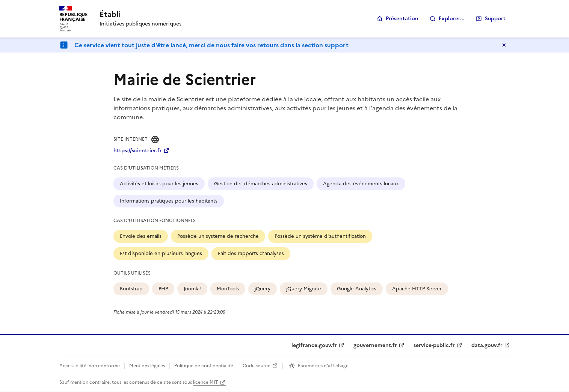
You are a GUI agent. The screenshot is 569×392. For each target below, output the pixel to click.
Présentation (402, 19)
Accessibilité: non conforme (90, 366)
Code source (257, 366)
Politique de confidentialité (204, 366)
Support (495, 19)
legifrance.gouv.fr (314, 345)
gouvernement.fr (375, 345)
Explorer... (452, 19)
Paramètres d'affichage (323, 366)
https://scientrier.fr (138, 151)
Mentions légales (147, 366)
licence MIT (206, 382)
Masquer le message (504, 45)
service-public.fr (434, 345)
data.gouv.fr (487, 345)
